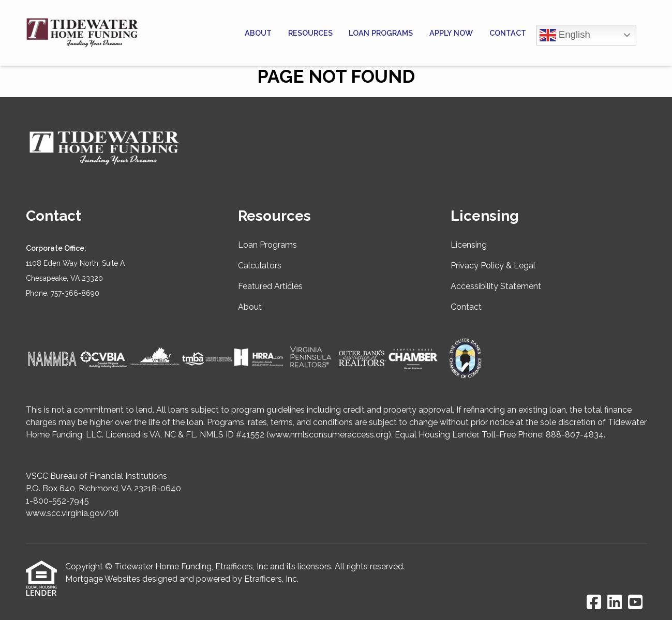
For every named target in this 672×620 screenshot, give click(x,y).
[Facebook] (594, 603)
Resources (310, 33)
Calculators (260, 266)
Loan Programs (381, 33)
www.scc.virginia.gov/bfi (72, 513)
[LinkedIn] (615, 603)
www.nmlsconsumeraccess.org (329, 435)
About (258, 33)
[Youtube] (635, 603)
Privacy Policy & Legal (493, 266)
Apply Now (451, 33)
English (565, 35)
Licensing (469, 245)
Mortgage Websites (103, 579)
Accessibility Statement (496, 286)
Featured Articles (270, 286)
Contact (508, 33)
